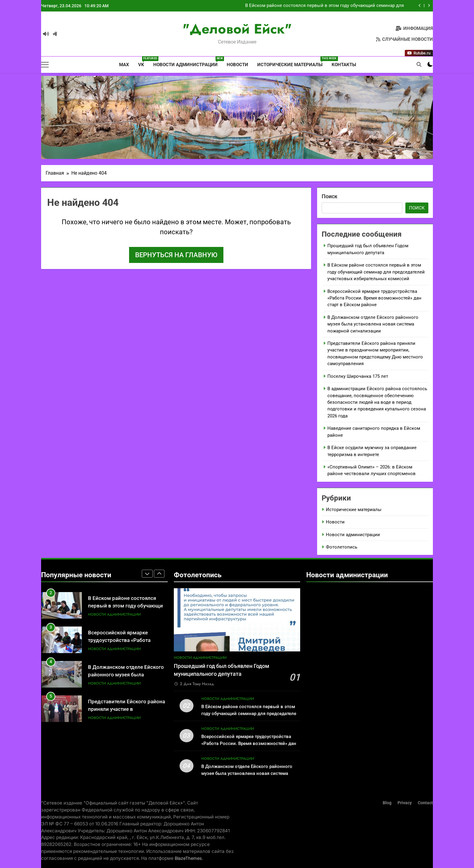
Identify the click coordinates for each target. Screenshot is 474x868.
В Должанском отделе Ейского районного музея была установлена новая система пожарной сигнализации (373, 324)
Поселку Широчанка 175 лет (358, 376)
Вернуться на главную (176, 255)
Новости (237, 65)
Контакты (344, 65)
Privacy (405, 803)
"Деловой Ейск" (237, 29)
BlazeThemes (188, 858)
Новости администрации (188, 62)
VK (143, 62)
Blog (387, 803)
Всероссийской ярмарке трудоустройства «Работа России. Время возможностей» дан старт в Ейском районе (374, 298)
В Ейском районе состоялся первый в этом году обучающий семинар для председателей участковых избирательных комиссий (325, 6)
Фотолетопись (342, 547)
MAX (123, 65)
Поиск (330, 196)
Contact (425, 803)
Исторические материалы (292, 62)
